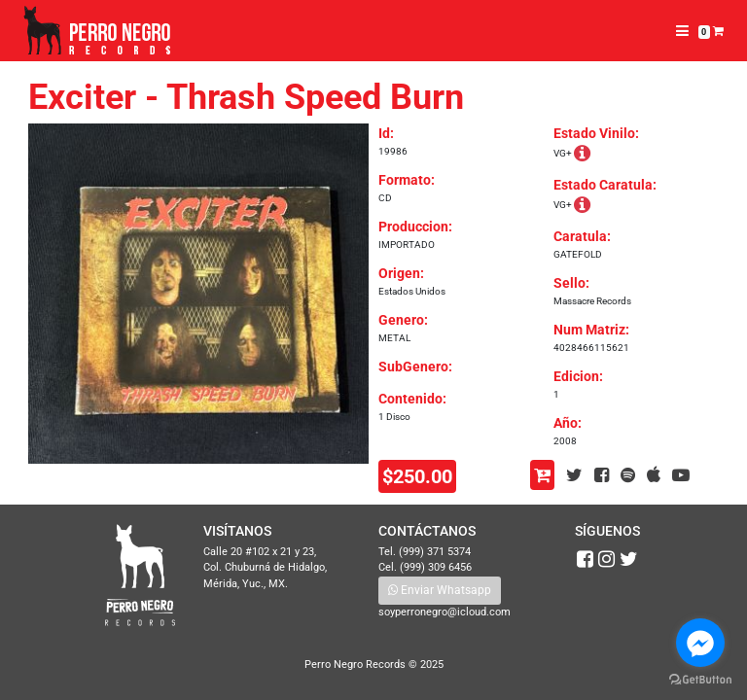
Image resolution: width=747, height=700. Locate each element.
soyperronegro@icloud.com (445, 612)
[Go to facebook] (700, 643)
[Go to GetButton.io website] (700, 680)
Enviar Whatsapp (440, 590)
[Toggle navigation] (682, 31)
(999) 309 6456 (436, 567)
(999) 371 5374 (435, 552)
